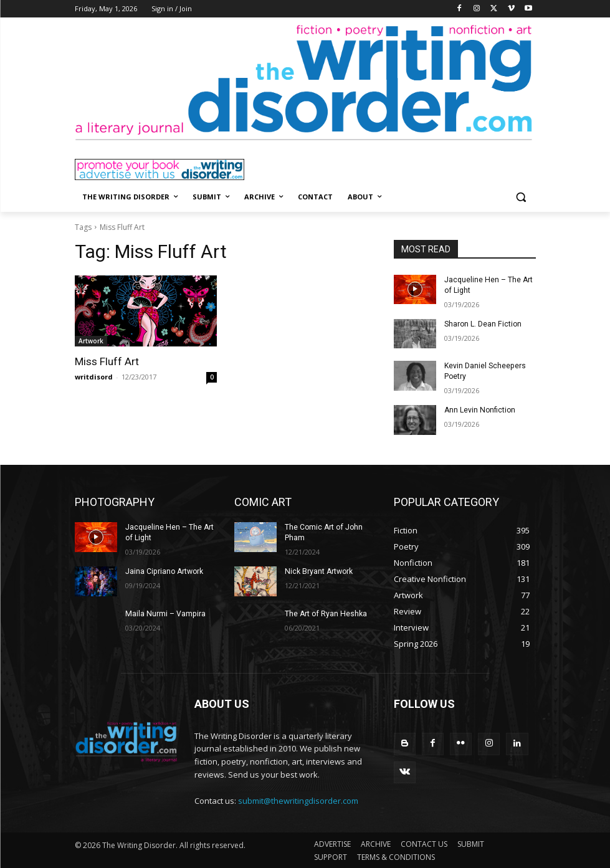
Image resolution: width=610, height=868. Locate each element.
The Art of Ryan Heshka (325, 613)
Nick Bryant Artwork (318, 571)
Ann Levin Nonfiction (479, 410)
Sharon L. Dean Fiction (483, 323)
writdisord (94, 377)
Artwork (91, 341)
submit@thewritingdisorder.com (298, 801)
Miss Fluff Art (107, 361)
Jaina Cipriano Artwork (164, 571)
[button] (521, 197)
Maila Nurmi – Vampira (164, 613)
